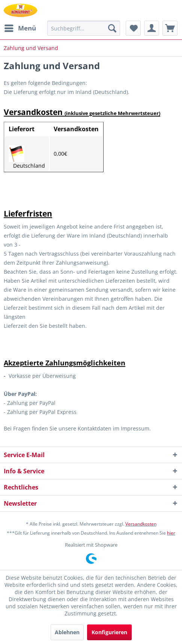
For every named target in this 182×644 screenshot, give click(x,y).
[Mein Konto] (152, 28)
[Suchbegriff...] (84, 28)
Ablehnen (67, 632)
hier (171, 533)
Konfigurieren (109, 632)
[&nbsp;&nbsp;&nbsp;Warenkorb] (170, 28)
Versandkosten (141, 524)
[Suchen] (112, 28)
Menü (20, 27)
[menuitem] (20, 28)
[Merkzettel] (133, 28)
